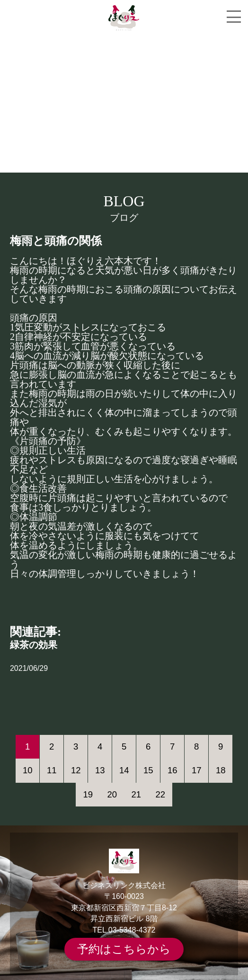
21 (136, 794)
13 (100, 770)
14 (124, 770)
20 (112, 794)
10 (28, 770)
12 (76, 770)
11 (52, 770)
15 (148, 770)
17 (197, 770)
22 (160, 794)
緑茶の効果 (34, 645)
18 (221, 770)
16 (173, 770)
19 (88, 794)
